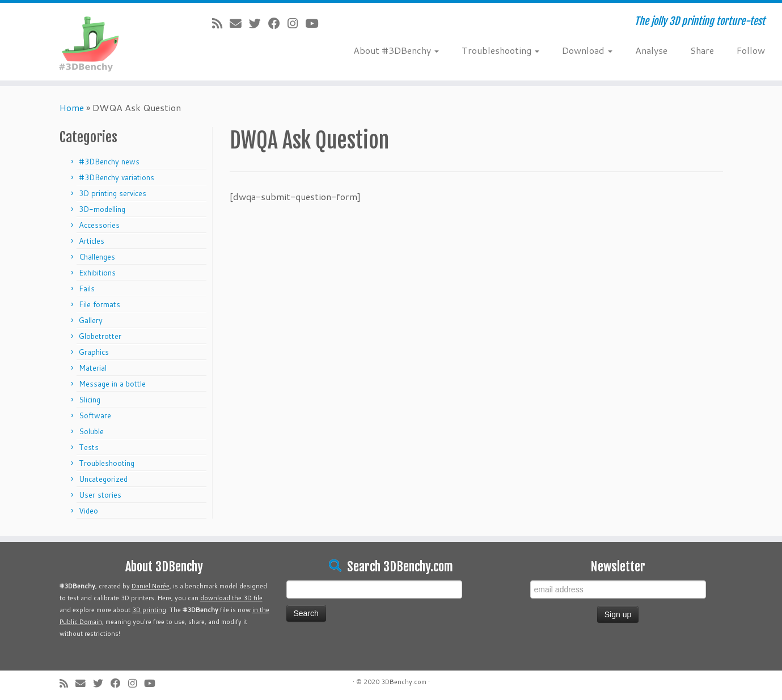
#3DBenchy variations (117, 177)
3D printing (149, 610)
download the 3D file (231, 598)
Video (88, 511)
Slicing (90, 400)
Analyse (651, 50)
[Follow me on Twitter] (259, 23)
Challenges (97, 257)
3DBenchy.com (404, 682)
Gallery (91, 320)
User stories (100, 495)
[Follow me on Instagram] (296, 23)
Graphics (94, 352)
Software (95, 415)
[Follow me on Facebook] (278, 23)
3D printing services (113, 193)
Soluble (91, 431)
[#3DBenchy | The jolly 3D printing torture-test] (90, 42)
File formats (100, 304)
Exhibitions (97, 273)
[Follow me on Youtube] (315, 23)
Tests (89, 447)
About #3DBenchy (396, 50)
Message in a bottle (112, 384)
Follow (751, 50)
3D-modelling (102, 209)
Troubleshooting (500, 50)
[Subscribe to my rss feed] (221, 23)
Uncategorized (103, 479)
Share (702, 50)
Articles (92, 241)
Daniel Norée (151, 586)
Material (93, 368)
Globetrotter (100, 336)
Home (72, 107)
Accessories (99, 225)
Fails (87, 289)
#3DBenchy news (109, 162)
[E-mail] (239, 23)
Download (587, 50)
